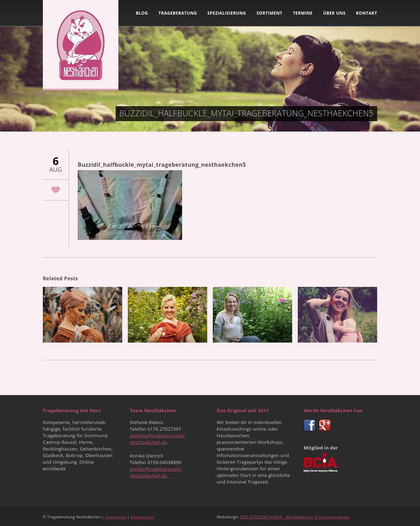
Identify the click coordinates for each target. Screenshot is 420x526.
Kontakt (367, 13)
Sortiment (270, 13)
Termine (303, 13)
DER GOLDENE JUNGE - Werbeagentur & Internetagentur (295, 517)
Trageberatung (178, 13)
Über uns (334, 13)
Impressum (116, 517)
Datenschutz (142, 517)
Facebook (310, 425)
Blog (142, 13)
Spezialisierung (227, 13)
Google (325, 425)
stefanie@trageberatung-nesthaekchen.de (157, 439)
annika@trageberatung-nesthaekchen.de (156, 472)
